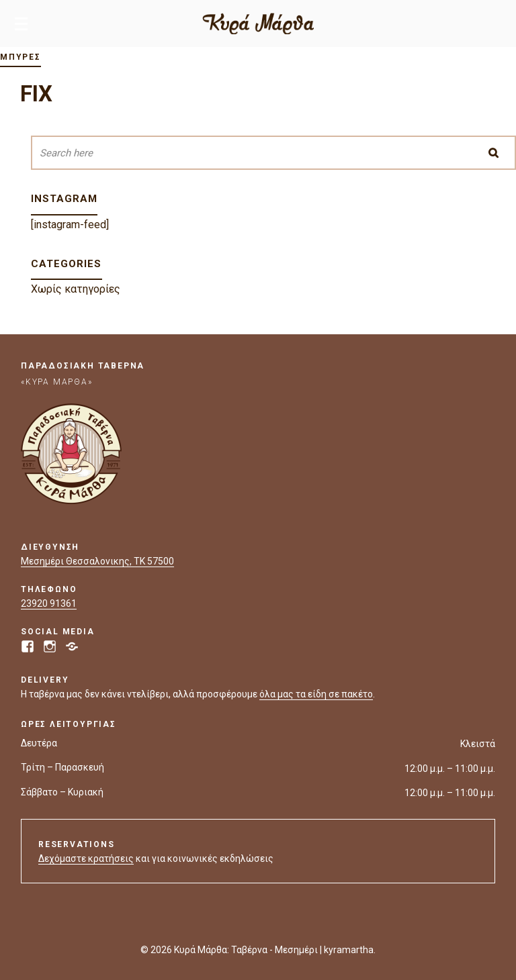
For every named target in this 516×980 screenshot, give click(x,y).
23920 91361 (49, 603)
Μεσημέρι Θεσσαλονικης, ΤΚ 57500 (97, 561)
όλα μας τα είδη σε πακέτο (316, 694)
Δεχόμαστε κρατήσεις (86, 859)
